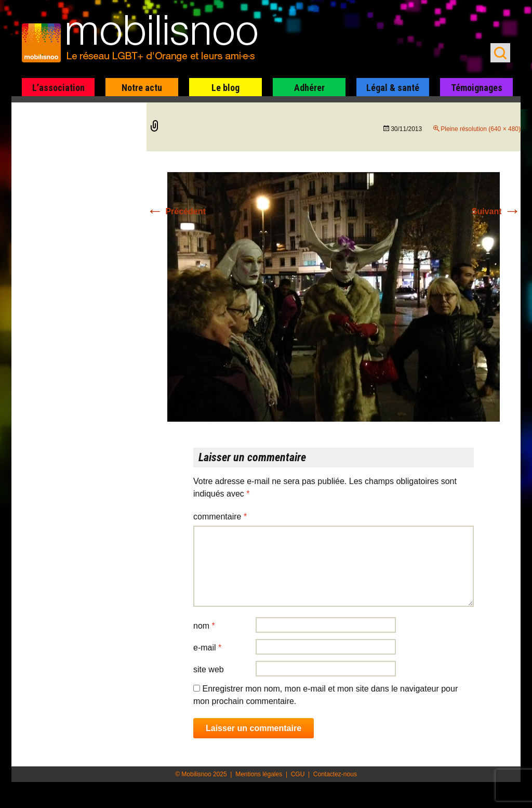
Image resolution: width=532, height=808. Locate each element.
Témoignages (477, 88)
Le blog (225, 88)
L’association (58, 88)
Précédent (176, 211)
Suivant (496, 211)
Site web (209, 669)
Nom (204, 626)
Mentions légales (259, 774)
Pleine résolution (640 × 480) (481, 129)
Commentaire (220, 517)
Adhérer (309, 88)
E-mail (207, 648)
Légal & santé (393, 88)
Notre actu (142, 88)
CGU (298, 774)
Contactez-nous (335, 774)
